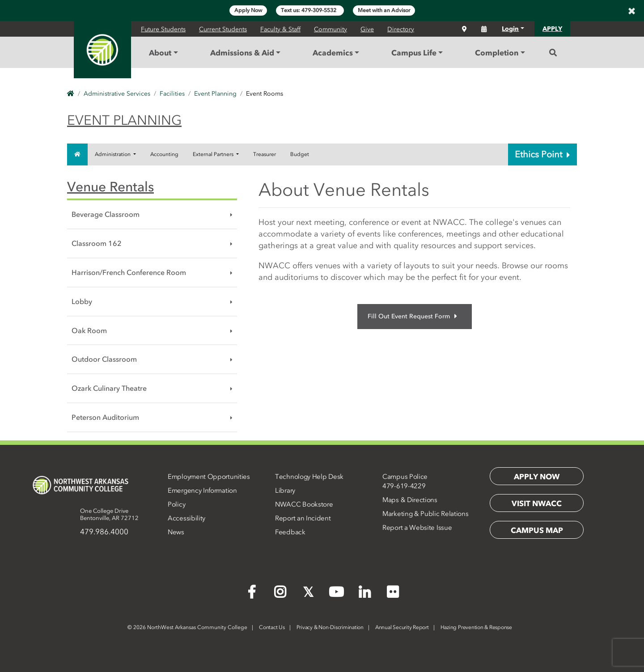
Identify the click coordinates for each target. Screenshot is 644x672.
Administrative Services (117, 94)
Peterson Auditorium (105, 417)
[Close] (631, 11)
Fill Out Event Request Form (412, 316)
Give (367, 29)
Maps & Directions (410, 500)
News (176, 532)
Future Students (163, 29)
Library (285, 490)
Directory (401, 29)
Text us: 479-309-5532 (310, 10)
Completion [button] (497, 53)
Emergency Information (202, 490)
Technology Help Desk (309, 477)
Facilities (172, 94)
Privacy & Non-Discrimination (330, 627)
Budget (300, 154)
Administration (113, 154)
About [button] (160, 53)
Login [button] (510, 29)
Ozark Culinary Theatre (109, 388)
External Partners (214, 154)
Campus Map (537, 530)
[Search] (553, 53)
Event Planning (215, 94)
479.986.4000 (104, 532)
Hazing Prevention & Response (476, 627)
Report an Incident (303, 518)
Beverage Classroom (106, 214)
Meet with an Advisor (384, 10)
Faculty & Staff (280, 29)
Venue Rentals (110, 187)
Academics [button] (333, 53)
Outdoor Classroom (104, 359)
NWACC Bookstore (304, 504)
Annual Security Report (402, 627)
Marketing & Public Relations (426, 514)
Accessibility (186, 518)
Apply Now (248, 10)
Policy (176, 504)
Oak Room (89, 330)
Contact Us (272, 627)
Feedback (290, 532)
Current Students (223, 29)
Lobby (82, 301)
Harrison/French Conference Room (129, 272)
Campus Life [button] (414, 53)
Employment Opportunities (209, 477)
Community (330, 29)
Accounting (164, 154)
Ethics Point (542, 154)
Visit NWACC (537, 503)
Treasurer (265, 154)
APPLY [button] (552, 29)
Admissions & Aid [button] (242, 53)
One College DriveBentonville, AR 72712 (109, 514)
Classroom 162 (97, 243)
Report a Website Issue (417, 528)
